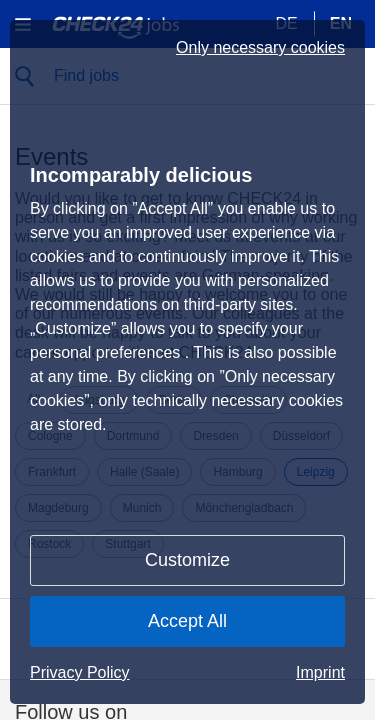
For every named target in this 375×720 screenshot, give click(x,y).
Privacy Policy (80, 672)
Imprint (320, 672)
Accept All (187, 621)
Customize (187, 560)
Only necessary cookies (260, 48)
